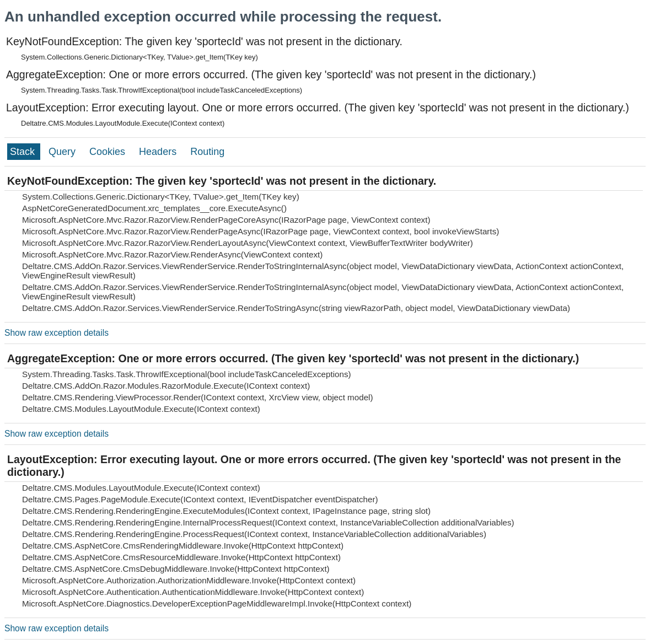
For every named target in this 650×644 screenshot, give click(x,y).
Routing (207, 152)
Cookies (109, 152)
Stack (24, 152)
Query (63, 152)
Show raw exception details (57, 333)
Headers (159, 152)
